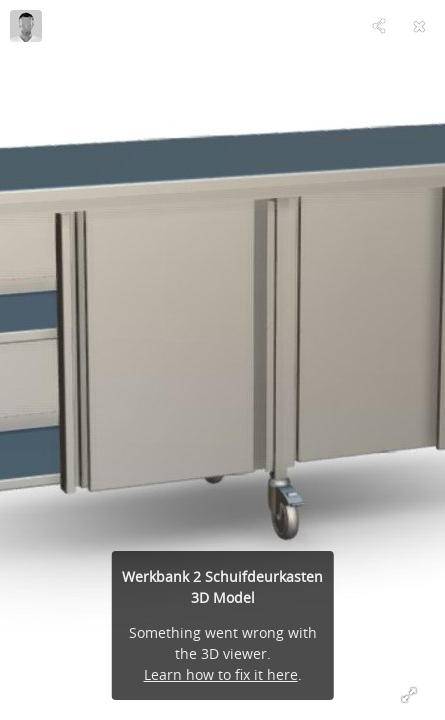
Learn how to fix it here (221, 674)
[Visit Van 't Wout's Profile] (26, 26)
